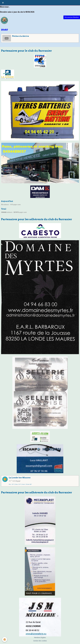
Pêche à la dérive (20, 36)
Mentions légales (40, 637)
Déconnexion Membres (72, 17)
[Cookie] (5, 640)
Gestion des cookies (40, 641)
